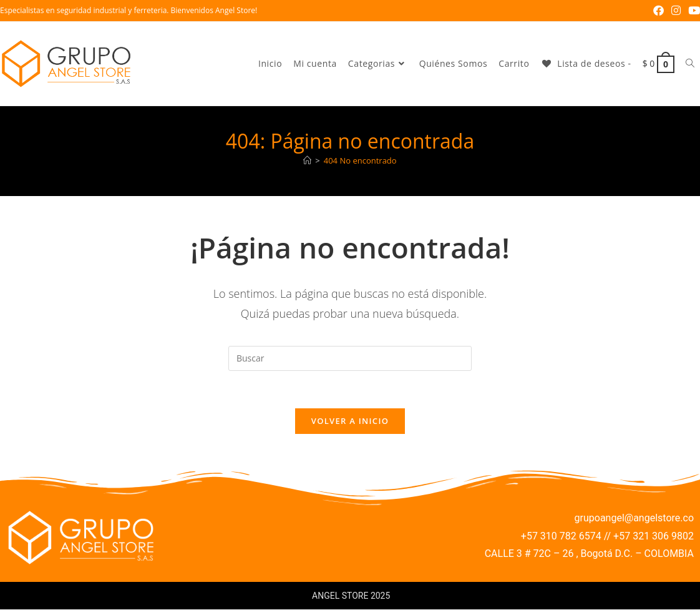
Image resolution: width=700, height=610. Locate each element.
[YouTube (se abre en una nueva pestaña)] (692, 11)
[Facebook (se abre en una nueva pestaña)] (659, 11)
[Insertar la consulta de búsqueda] (350, 358)
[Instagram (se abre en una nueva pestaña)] (676, 11)
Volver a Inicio (350, 421)
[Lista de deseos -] (586, 64)
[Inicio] (307, 160)
